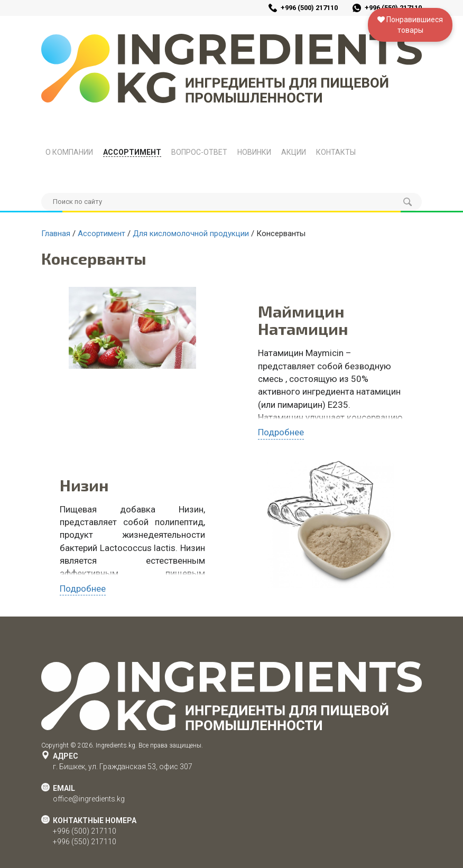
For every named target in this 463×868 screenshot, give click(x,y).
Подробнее (281, 432)
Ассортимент (132, 152)
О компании (69, 152)
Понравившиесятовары (410, 25)
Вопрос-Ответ (199, 152)
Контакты (336, 152)
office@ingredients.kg (89, 799)
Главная (56, 234)
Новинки (254, 152)
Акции (294, 152)
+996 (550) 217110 (85, 842)
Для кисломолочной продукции (191, 234)
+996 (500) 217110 (309, 8)
